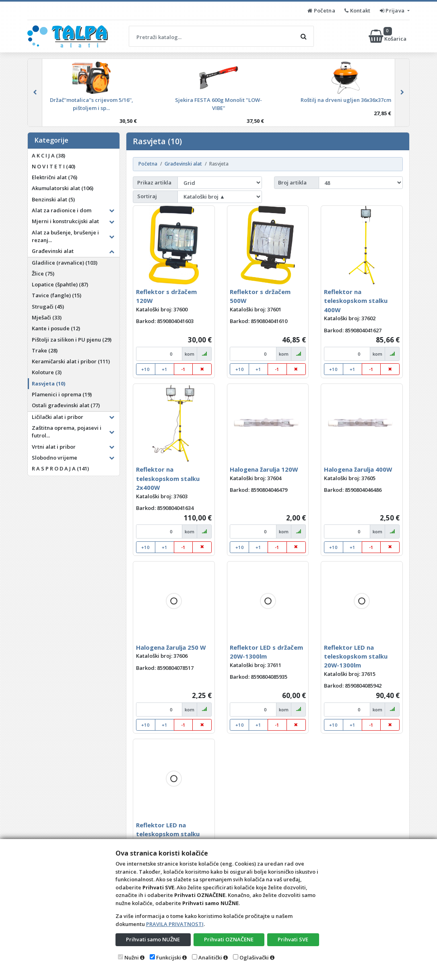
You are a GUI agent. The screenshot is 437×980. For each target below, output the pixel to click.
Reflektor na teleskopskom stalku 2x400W (168, 478)
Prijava (393, 10)
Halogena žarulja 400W (358, 469)
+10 (145, 369)
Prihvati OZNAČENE (229, 939)
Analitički (210, 957)
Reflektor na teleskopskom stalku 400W (356, 301)
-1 (183, 369)
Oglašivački (254, 957)
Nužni (132, 957)
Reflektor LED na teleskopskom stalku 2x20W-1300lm (168, 834)
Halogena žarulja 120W (264, 469)
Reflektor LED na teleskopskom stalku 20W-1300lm (356, 656)
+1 (165, 369)
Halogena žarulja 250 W (171, 647)
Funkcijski (169, 957)
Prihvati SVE (293, 939)
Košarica (388, 36)
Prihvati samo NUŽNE (153, 939)
